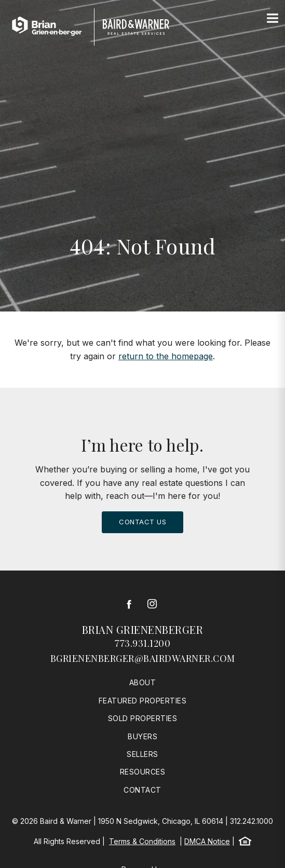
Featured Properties (143, 701)
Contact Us (142, 522)
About (143, 682)
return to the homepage (166, 356)
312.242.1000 (252, 821)
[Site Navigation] (273, 19)
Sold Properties (143, 718)
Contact (142, 790)
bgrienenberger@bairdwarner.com (143, 658)
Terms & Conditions (142, 841)
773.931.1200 (142, 643)
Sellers (142, 754)
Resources (143, 772)
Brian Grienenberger (143, 629)
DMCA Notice (207, 841)
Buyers (142, 736)
